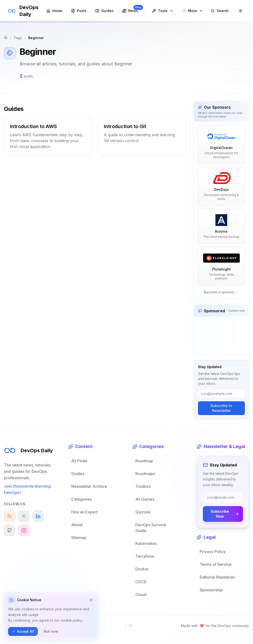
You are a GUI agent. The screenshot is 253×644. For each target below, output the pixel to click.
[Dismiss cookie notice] (91, 600)
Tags (18, 38)
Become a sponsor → (221, 292)
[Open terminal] (128, 626)
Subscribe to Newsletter (221, 408)
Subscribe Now (225, 514)
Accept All (23, 631)
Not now (51, 631)
